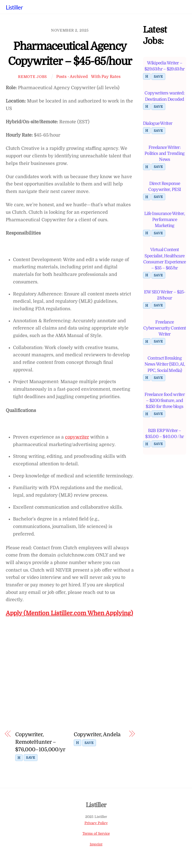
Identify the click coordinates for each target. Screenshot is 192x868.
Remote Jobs (32, 77)
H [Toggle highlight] (19, 758)
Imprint (96, 844)
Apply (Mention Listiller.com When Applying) (69, 613)
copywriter (77, 437)
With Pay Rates (106, 77)
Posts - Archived (72, 77)
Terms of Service (96, 834)
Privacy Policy (96, 823)
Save (31, 758)
